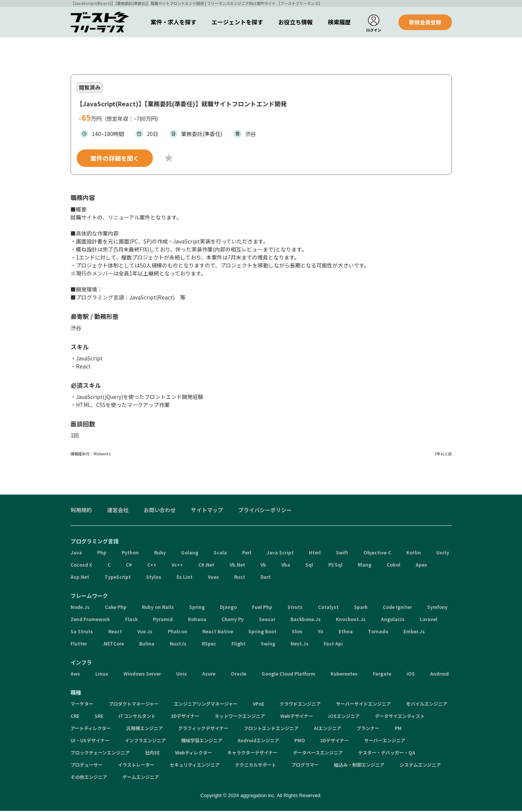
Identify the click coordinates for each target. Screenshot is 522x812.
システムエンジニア (420, 766)
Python (130, 553)
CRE (75, 717)
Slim (297, 632)
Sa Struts (82, 632)
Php (102, 553)
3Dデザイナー (185, 717)
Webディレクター (194, 754)
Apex (421, 566)
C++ (152, 566)
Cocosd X (81, 566)
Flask (131, 620)
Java (76, 553)
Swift (342, 553)
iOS (411, 675)
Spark (361, 608)
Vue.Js (145, 632)
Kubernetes (344, 675)
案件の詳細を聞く (115, 159)
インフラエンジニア (145, 741)
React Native (218, 632)
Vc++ (177, 566)
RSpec (209, 645)
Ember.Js (414, 632)
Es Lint (185, 578)
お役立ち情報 (296, 22)
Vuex (213, 578)
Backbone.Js (306, 620)
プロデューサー (87, 766)
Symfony (437, 608)
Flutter (79, 645)
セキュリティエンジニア (195, 766)
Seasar (267, 620)
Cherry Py (233, 620)
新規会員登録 (425, 22)
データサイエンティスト (400, 717)
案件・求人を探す (173, 22)
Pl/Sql (335, 566)
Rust (240, 578)
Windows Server (142, 675)
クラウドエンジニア (300, 705)
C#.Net (206, 566)
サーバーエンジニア (385, 741)
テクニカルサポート (255, 766)
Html (315, 553)
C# (129, 566)
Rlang (365, 566)
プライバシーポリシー (265, 511)
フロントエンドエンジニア (271, 729)
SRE (99, 717)
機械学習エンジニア (202, 741)
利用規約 (81, 511)
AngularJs (393, 620)
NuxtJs (178, 645)
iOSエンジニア (344, 717)
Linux (102, 675)
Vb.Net (237, 566)
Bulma (147, 645)
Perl (247, 553)
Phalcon (177, 632)
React (115, 632)
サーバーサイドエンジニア (363, 705)
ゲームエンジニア (141, 778)
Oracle (239, 675)
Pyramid (163, 620)
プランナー (368, 729)
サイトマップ (207, 511)
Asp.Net (80, 578)
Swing (268, 645)
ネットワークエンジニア (240, 717)
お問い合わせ (160, 511)
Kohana (197, 620)
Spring (197, 608)
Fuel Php (262, 608)
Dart (266, 578)
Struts (295, 608)
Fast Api (333, 645)
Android (439, 675)
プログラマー (305, 766)
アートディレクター (91, 729)
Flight (239, 645)
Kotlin (414, 553)
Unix (181, 675)
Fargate (382, 675)
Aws (75, 675)
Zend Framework (90, 620)
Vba (286, 566)
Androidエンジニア (258, 741)
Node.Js (80, 608)
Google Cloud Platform (288, 675)
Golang (190, 553)
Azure (209, 675)
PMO (300, 741)
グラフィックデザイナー (203, 729)
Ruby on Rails (158, 608)
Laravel (429, 620)
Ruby (160, 553)
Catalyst (328, 608)
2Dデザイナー (335, 741)
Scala (220, 553)
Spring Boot (262, 632)
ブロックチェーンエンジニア (100, 754)
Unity (443, 553)
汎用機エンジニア (145, 729)
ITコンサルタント (137, 717)
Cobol (394, 566)
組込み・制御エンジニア (359, 766)
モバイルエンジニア (427, 705)
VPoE (259, 705)
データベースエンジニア (318, 754)
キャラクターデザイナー (252, 754)
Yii (320, 632)
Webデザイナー (297, 717)
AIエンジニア (328, 729)
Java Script (280, 553)
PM (398, 729)
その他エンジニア (89, 778)
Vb (263, 566)
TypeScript (118, 578)
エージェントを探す (237, 22)
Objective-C (377, 553)
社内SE (152, 754)
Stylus (154, 578)
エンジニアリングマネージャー (206, 705)
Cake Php (116, 608)
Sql (309, 566)
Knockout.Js (351, 620)
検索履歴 (339, 22)
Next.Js (300, 645)
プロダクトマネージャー (134, 705)
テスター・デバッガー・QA (387, 754)
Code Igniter (397, 608)
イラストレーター (136, 766)
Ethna (346, 632)
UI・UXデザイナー (90, 741)
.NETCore (113, 645)
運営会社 (118, 511)
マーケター (82, 705)
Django (228, 608)
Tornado (378, 632)
